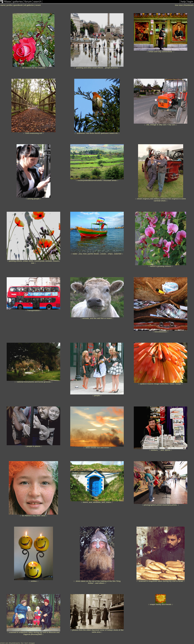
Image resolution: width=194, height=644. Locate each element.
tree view (179, 5)
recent (38, 5)
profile (9, 5)
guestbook (18, 5)
